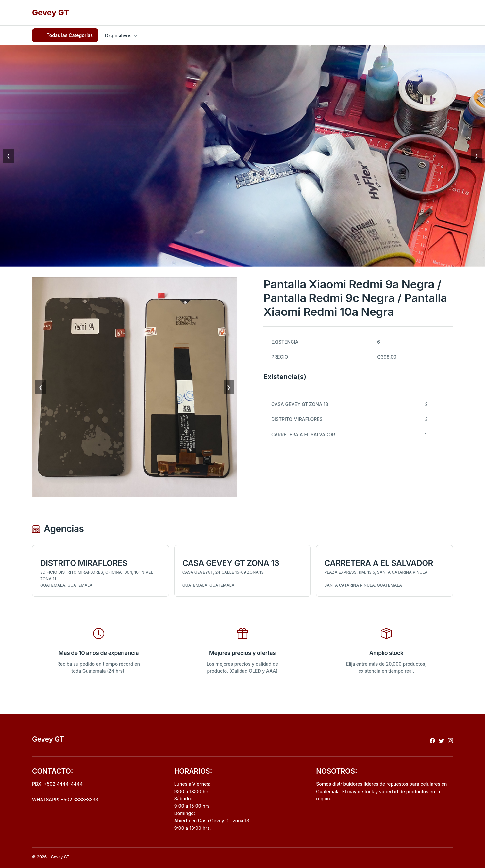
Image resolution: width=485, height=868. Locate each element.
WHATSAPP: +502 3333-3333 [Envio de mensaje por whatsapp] (65, 800)
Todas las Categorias (65, 35)
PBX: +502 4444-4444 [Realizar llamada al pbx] (57, 784)
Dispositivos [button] (118, 35)
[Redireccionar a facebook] (432, 740)
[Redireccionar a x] (442, 740)
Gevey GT (50, 13)
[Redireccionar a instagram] (450, 740)
